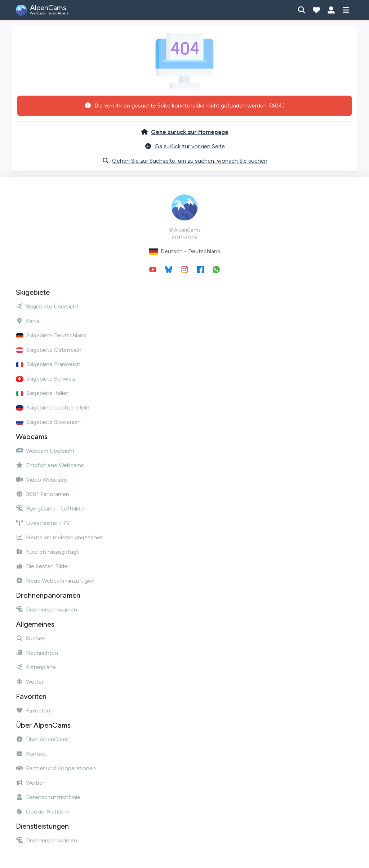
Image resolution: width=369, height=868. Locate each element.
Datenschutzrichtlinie (48, 797)
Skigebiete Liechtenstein (53, 407)
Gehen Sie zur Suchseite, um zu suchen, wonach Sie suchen (190, 161)
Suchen (31, 638)
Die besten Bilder (43, 566)
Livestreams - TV (43, 523)
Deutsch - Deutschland (185, 252)
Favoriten (33, 711)
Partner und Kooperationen (56, 768)
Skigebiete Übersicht (47, 306)
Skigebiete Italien (43, 393)
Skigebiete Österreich (49, 350)
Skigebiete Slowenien (48, 422)
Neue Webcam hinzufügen (55, 581)
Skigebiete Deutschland (51, 335)
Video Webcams (42, 480)
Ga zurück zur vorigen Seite (190, 146)
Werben (31, 783)
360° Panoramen (43, 494)
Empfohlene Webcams (50, 465)
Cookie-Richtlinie (43, 812)
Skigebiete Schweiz (46, 379)
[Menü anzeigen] (346, 10)
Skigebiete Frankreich (48, 364)
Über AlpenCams (42, 739)
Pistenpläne (36, 667)
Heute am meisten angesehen (60, 537)
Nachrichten (37, 653)
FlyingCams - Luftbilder (51, 508)
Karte (28, 321)
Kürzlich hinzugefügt (47, 552)
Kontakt (31, 754)
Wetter (30, 682)
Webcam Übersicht (45, 451)
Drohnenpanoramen (46, 610)
